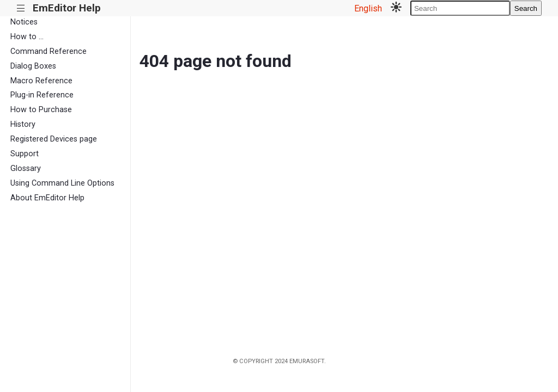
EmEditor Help (67, 8)
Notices (24, 22)
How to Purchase (41, 110)
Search (526, 8)
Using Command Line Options (62, 183)
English (368, 8)
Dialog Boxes (33, 66)
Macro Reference (41, 81)
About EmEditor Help (47, 198)
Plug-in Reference (42, 95)
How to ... (27, 37)
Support (25, 154)
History (23, 124)
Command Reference (48, 51)
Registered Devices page (54, 139)
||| (21, 8)
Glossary (26, 169)
